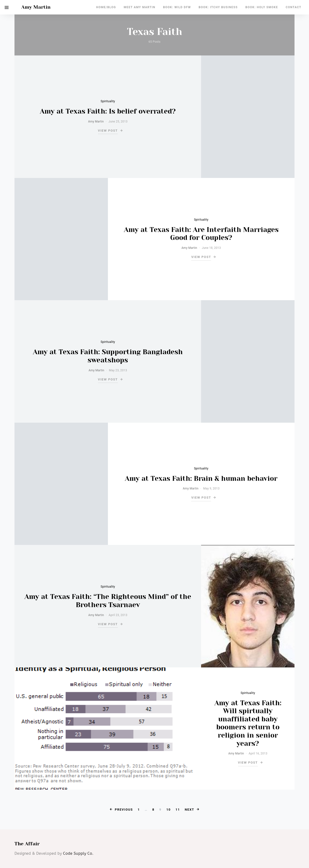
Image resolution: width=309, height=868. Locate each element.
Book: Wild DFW (177, 7)
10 (169, 810)
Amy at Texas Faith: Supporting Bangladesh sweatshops (108, 356)
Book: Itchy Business (218, 7)
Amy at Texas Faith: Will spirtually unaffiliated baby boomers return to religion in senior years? (248, 723)
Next (189, 810)
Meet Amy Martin (139, 7)
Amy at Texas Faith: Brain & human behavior (201, 478)
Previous (124, 810)
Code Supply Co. (78, 853)
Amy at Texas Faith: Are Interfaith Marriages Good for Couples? (201, 234)
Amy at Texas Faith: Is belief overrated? (108, 111)
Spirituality (108, 101)
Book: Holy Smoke (262, 7)
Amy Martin (36, 7)
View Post (108, 131)
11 (178, 810)
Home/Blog (106, 7)
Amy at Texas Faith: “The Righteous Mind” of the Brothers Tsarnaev (108, 601)
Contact (293, 7)
